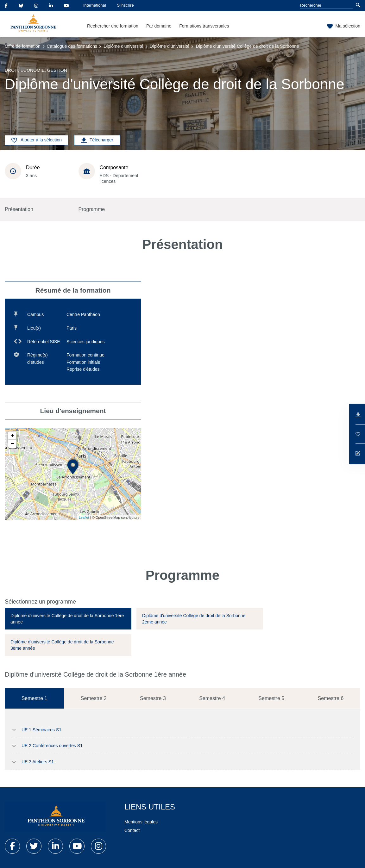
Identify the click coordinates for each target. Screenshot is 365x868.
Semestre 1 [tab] (35, 698)
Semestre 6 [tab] (331, 698)
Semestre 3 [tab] (153, 698)
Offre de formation (23, 46)
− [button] (13, 444)
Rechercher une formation (113, 26)
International (95, 5)
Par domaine (159, 26)
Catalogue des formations (72, 46)
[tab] (68, 619)
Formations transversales (204, 26)
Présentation (19, 209)
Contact (132, 830)
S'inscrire (126, 5)
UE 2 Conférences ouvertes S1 (52, 746)
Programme (92, 209)
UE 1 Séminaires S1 (41, 730)
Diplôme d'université (123, 46)
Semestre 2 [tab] (94, 698)
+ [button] (13, 436)
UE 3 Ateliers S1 (38, 762)
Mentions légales (141, 822)
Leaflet (84, 518)
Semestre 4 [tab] (212, 698)
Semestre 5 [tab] (271, 698)
